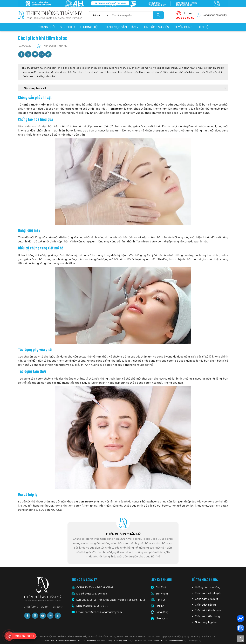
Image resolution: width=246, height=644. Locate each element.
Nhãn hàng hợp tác (206, 622)
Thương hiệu (90, 27)
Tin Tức (161, 600)
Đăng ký (222, 15)
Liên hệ (203, 27)
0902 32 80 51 (99, 606)
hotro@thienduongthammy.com (103, 612)
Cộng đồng (162, 612)
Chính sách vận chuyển (208, 593)
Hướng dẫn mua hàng (208, 587)
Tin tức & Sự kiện (156, 27)
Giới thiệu (67, 27)
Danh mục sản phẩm (120, 27)
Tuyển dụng (183, 27)
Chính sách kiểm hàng (207, 616)
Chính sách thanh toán (208, 610)
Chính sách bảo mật (207, 599)
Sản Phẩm (161, 594)
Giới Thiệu (161, 587)
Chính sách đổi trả (205, 605)
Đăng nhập (209, 15)
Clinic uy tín (162, 618)
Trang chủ (46, 27)
